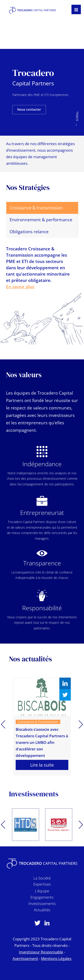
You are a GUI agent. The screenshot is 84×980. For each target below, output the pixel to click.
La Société (42, 879)
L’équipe (42, 892)
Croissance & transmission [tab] (36, 208)
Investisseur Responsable (41, 952)
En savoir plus (20, 287)
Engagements (42, 898)
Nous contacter (29, 109)
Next (81, 725)
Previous (3, 725)
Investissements (42, 904)
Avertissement (25, 958)
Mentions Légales (56, 958)
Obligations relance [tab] (29, 232)
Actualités (42, 911)
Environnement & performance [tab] (41, 220)
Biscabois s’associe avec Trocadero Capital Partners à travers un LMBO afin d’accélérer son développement (42, 742)
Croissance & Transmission (38, 722)
